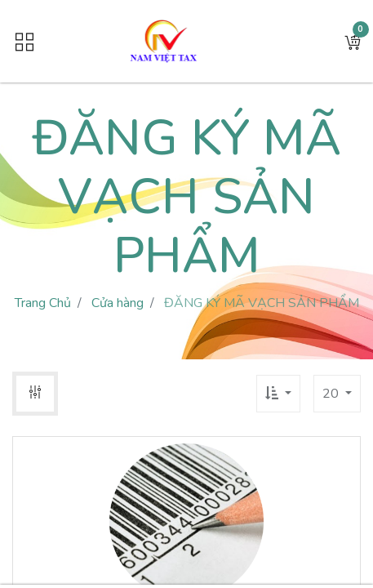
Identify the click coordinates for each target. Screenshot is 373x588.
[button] (353, 42)
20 (332, 394)
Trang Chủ (43, 303)
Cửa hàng (118, 303)
